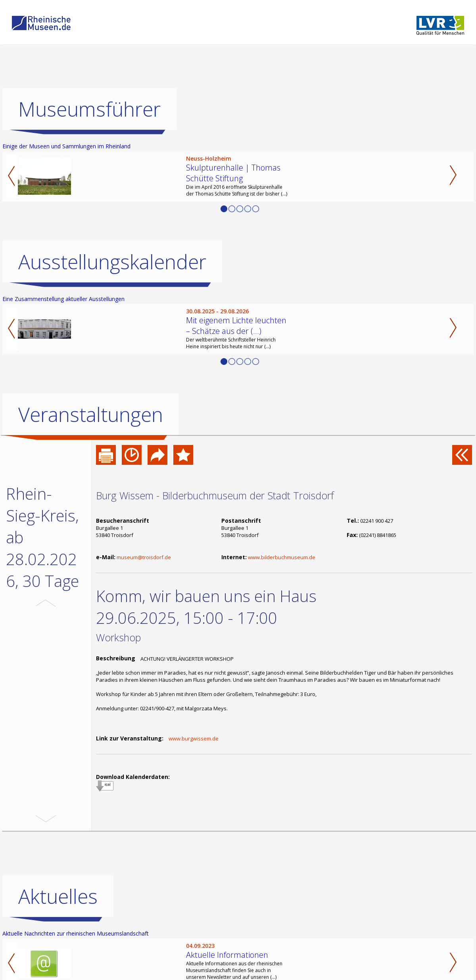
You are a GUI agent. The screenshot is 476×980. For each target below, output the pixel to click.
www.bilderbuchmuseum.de (282, 557)
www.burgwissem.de (194, 738)
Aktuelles (58, 923)
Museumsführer (89, 109)
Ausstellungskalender (112, 262)
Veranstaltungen (91, 414)
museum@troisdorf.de (144, 557)
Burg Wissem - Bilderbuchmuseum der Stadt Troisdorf (215, 495)
